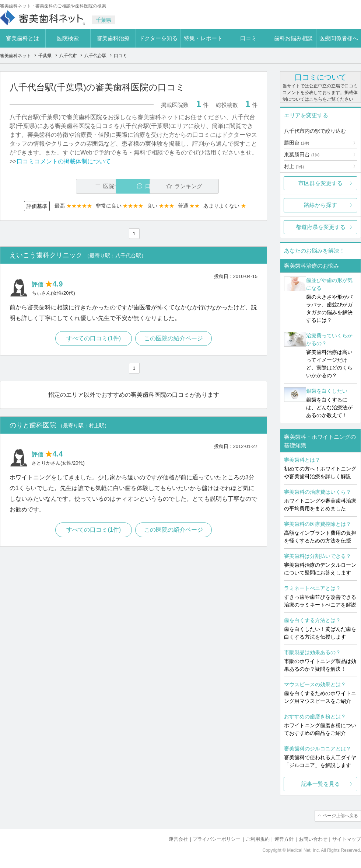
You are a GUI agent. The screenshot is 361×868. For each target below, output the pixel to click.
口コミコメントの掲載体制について (64, 161)
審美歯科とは (22, 38)
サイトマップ (347, 839)
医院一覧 (60, 186)
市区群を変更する (320, 183)
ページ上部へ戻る (340, 816)
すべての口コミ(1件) (94, 339)
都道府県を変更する (321, 227)
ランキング (215, 186)
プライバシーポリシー (217, 839)
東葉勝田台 (302, 154)
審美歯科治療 (113, 38)
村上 (294, 166)
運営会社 (178, 839)
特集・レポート (203, 38)
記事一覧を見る (321, 784)
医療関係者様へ (339, 38)
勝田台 (297, 143)
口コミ (248, 38)
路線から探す (320, 205)
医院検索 (68, 38)
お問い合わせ (313, 839)
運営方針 (284, 839)
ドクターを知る (158, 38)
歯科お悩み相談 (293, 38)
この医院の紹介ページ (174, 339)
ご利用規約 (258, 839)
